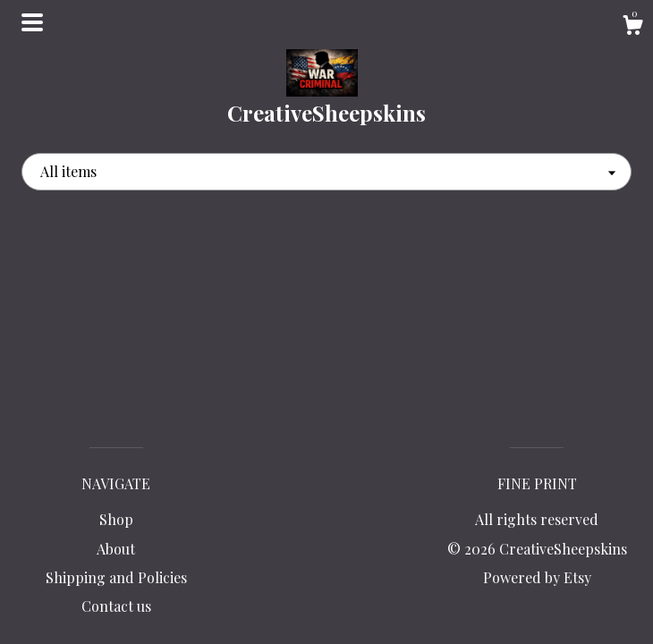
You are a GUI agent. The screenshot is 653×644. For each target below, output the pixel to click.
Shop (116, 519)
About (116, 549)
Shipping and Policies (116, 577)
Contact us (116, 606)
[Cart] (632, 27)
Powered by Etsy (537, 577)
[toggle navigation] (32, 22)
